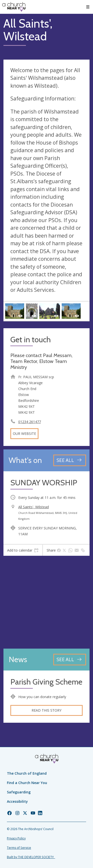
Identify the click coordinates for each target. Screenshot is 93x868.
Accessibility (17, 801)
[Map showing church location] (46, 602)
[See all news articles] (70, 660)
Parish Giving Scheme (46, 682)
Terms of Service (19, 848)
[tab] (23, 550)
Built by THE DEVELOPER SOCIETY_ (31, 857)
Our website (24, 434)
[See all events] (70, 460)
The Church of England (27, 773)
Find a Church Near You (27, 783)
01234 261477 (30, 422)
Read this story (46, 710)
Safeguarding (19, 792)
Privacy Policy (16, 838)
